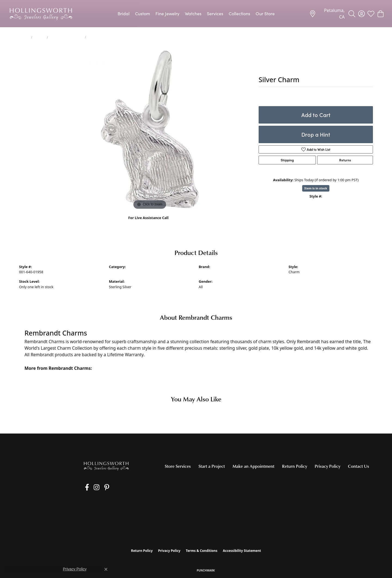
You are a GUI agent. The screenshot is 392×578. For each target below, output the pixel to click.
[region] (150, 129)
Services (215, 13)
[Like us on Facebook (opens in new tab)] (85, 487)
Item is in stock (316, 188)
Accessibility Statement (242, 551)
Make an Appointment (253, 466)
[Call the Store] (35, 487)
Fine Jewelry (167, 13)
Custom (143, 13)
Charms (40, 37)
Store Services (178, 466)
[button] (352, 14)
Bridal (124, 13)
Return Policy (295, 466)
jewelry (24, 37)
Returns (345, 160)
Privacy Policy (327, 466)
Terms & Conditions (202, 551)
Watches (193, 13)
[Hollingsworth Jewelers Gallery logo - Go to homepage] (41, 14)
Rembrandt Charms (215, 272)
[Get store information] (37, 494)
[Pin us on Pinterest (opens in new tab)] (100, 487)
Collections (239, 13)
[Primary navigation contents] (196, 14)
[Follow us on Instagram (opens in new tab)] (92, 487)
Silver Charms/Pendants (66, 37)
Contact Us (359, 466)
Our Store (265, 13)
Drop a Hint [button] (316, 134)
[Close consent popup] (106, 569)
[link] (327, 14)
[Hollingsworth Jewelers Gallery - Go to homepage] (106, 466)
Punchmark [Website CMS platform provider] (206, 570)
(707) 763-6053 (148, 224)
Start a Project (212, 466)
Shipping (287, 160)
